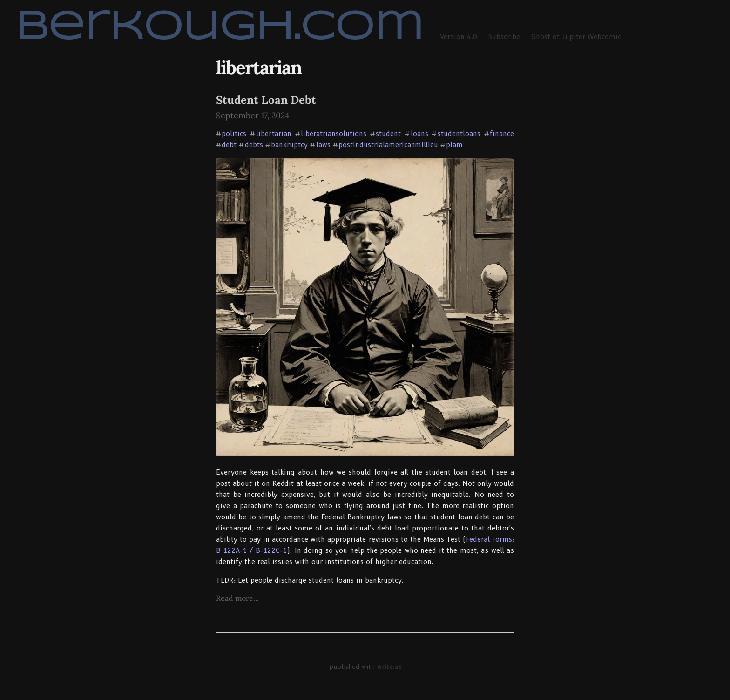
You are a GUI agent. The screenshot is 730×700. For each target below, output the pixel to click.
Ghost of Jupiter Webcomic (576, 37)
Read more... (237, 598)
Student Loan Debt (266, 100)
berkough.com (219, 28)
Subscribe (504, 37)
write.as (389, 666)
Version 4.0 (459, 37)
